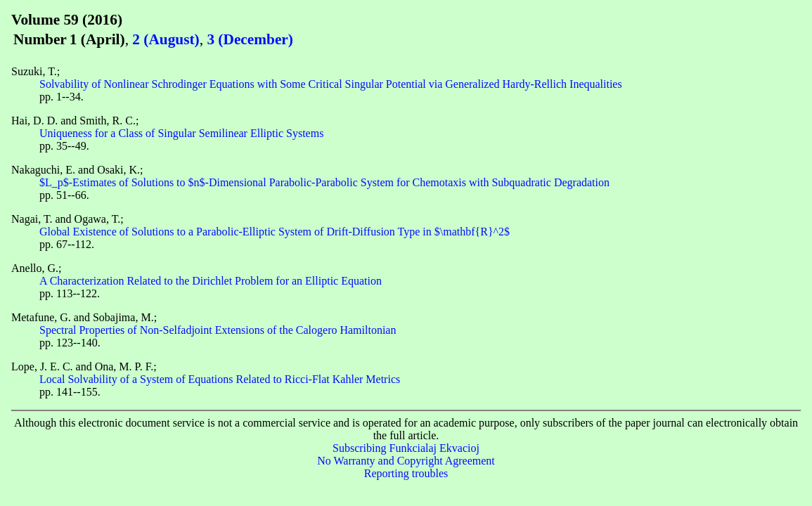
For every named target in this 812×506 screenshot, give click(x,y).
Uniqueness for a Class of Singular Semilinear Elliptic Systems (181, 133)
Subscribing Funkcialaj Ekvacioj (406, 448)
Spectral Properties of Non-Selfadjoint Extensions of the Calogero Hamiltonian (218, 330)
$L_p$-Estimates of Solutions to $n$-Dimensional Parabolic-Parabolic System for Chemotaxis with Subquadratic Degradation (324, 182)
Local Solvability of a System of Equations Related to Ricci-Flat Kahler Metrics (220, 379)
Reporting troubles (406, 473)
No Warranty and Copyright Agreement (406, 461)
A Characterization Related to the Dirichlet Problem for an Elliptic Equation (211, 281)
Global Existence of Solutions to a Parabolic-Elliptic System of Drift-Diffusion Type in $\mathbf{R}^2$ (275, 232)
